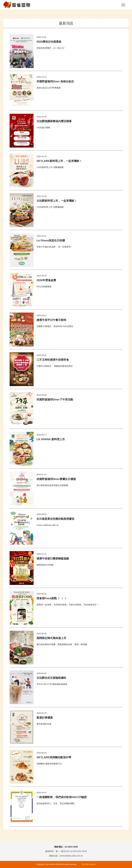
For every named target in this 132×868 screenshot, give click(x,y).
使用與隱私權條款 (89, 864)
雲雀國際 (17, 5)
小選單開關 (123, 5)
